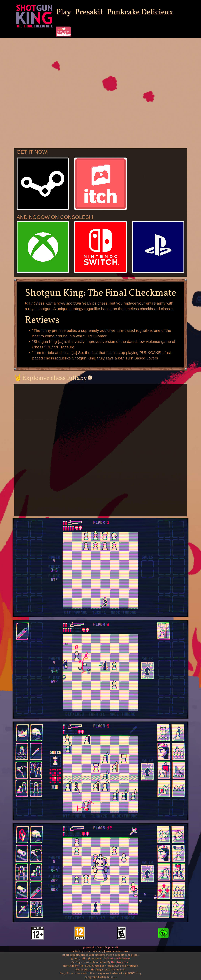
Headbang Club (120, 962)
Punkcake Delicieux (140, 12)
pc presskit (90, 948)
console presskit (108, 948)
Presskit (89, 12)
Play (64, 12)
